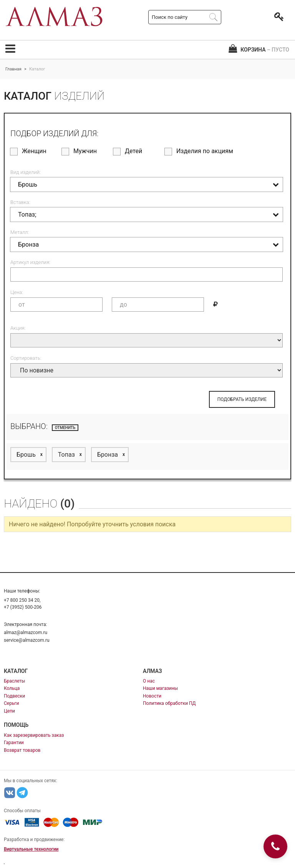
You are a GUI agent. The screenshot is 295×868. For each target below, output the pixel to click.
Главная (13, 69)
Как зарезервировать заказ (34, 735)
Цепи (9, 711)
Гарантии (14, 743)
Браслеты (14, 681)
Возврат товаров (22, 750)
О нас (149, 681)
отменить (65, 428)
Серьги (11, 703)
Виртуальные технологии (31, 849)
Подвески (14, 696)
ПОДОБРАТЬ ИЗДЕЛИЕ (242, 399)
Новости (152, 696)
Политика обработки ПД (169, 703)
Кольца (12, 688)
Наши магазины (160, 688)
